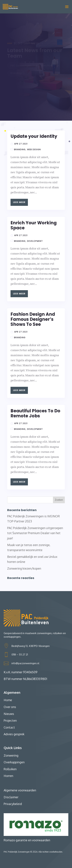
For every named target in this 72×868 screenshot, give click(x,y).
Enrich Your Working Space (34, 225)
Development (35, 241)
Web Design (34, 149)
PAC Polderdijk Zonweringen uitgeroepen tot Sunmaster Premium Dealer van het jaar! (35, 533)
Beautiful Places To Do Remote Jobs (35, 413)
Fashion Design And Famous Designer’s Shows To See (33, 319)
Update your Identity (34, 136)
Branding (20, 149)
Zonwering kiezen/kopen (24, 568)
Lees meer (19, 202)
